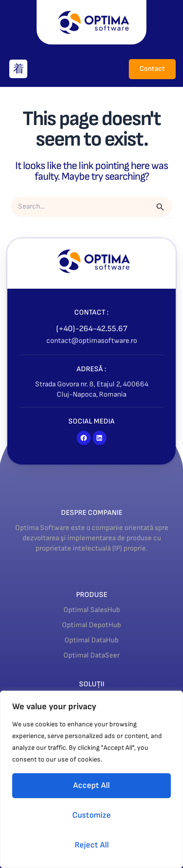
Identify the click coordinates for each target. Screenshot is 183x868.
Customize (91, 815)
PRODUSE (92, 595)
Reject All (92, 845)
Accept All (91, 785)
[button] (18, 69)
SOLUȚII (92, 684)
